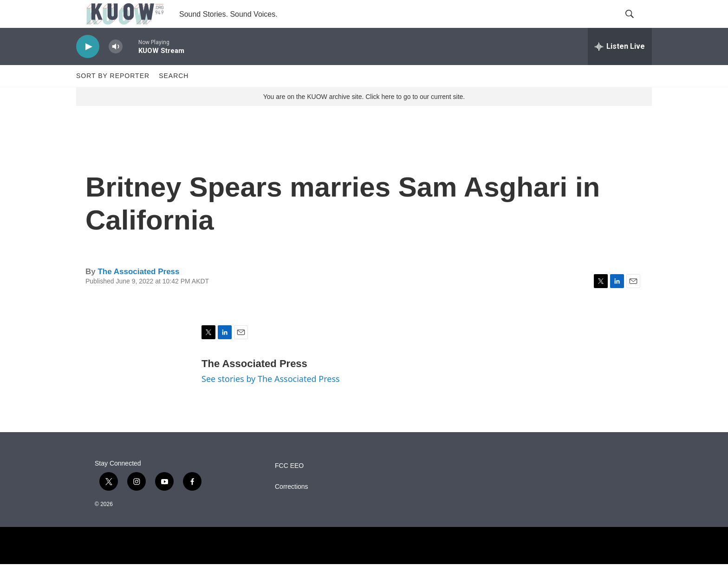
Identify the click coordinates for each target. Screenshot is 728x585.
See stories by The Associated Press (271, 400)
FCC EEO (289, 487)
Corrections (292, 508)
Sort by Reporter (113, 97)
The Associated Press (138, 292)
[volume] (116, 68)
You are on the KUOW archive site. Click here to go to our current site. (364, 118)
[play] (88, 68)
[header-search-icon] (637, 25)
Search (174, 97)
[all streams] (620, 67)
